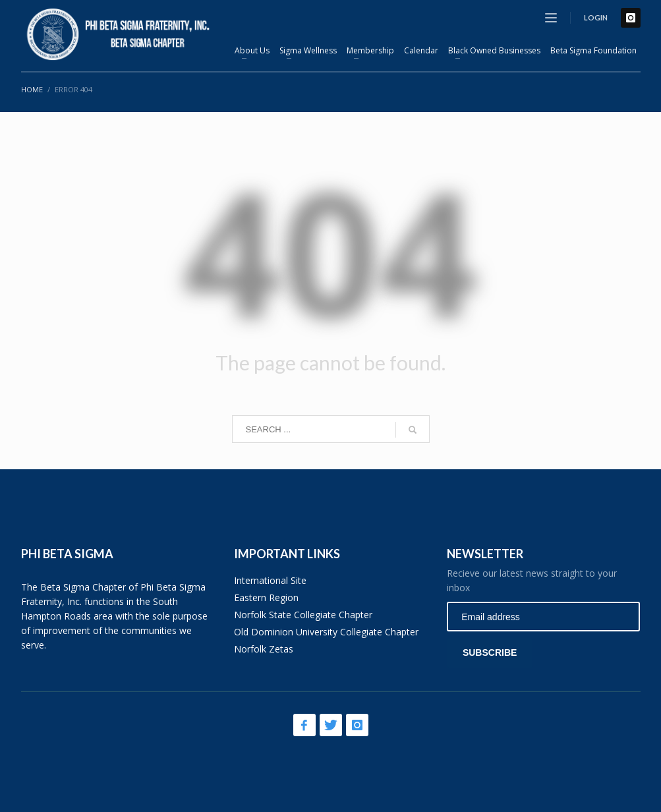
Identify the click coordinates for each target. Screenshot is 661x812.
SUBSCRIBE (490, 652)
